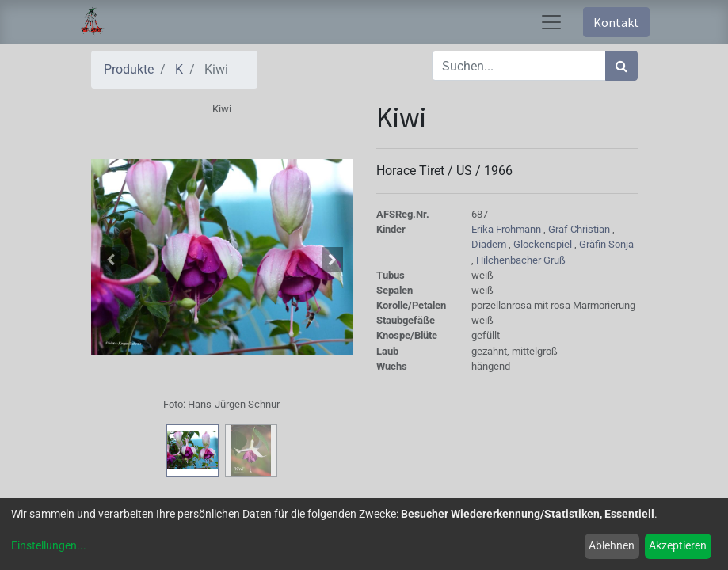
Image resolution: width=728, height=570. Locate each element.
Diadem (490, 244)
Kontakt (616, 22)
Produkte (129, 69)
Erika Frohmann (507, 229)
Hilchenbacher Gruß (521, 260)
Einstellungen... (49, 545)
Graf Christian (580, 229)
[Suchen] (621, 66)
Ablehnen (612, 545)
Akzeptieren (678, 545)
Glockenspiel (544, 244)
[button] (111, 260)
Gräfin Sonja (606, 244)
